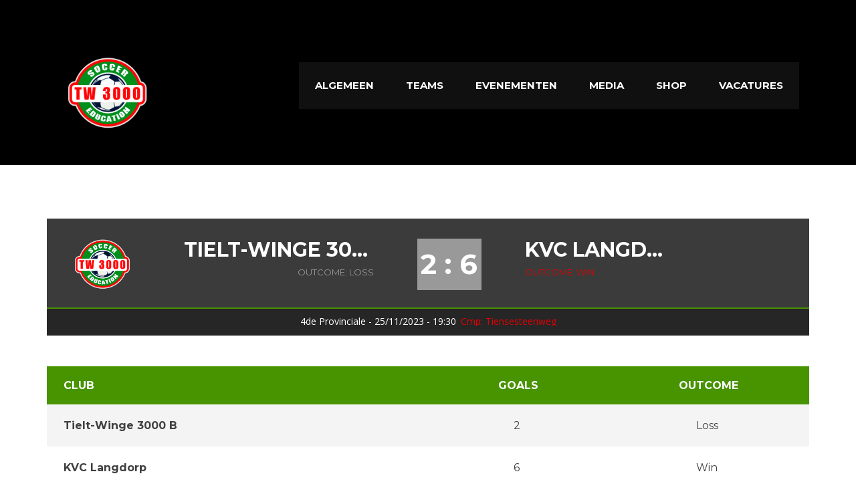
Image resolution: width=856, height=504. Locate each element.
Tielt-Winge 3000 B (279, 250)
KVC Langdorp (599, 250)
